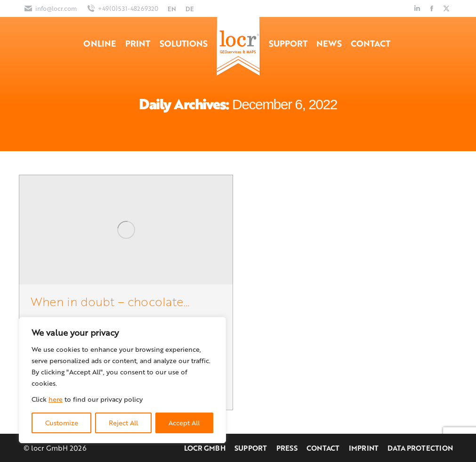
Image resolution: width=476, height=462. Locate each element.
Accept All (184, 423)
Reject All (123, 423)
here (56, 399)
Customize (62, 423)
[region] (122, 380)
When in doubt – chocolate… (110, 301)
